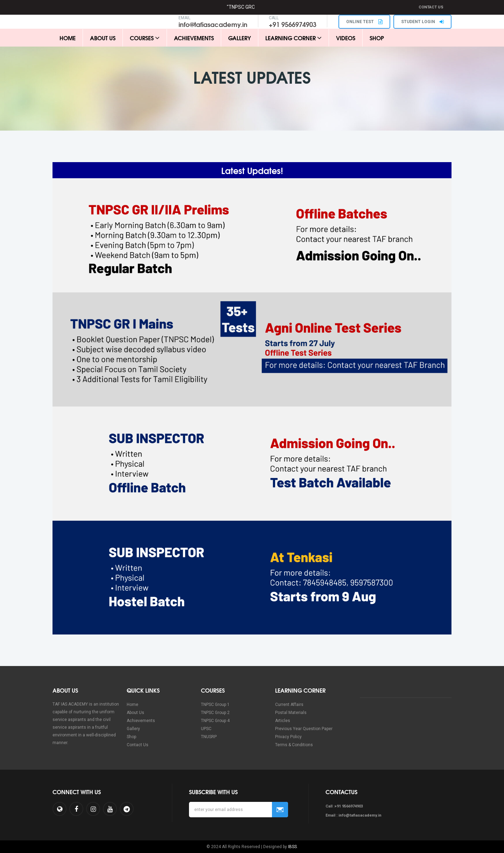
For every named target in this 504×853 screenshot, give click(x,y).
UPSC (206, 729)
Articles (283, 721)
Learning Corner (293, 38)
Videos (346, 38)
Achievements (194, 38)
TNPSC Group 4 (215, 721)
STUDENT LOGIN (422, 22)
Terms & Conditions (294, 745)
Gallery (240, 38)
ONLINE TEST (364, 22)
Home (68, 38)
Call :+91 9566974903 (344, 806)
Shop (377, 38)
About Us (103, 38)
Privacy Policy (288, 737)
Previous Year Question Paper (304, 729)
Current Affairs (289, 705)
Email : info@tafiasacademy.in (353, 815)
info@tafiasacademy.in (213, 24)
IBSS (292, 847)
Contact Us (431, 7)
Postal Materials (291, 713)
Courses (145, 38)
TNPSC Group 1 (215, 705)
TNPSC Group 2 (215, 713)
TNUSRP (209, 737)
